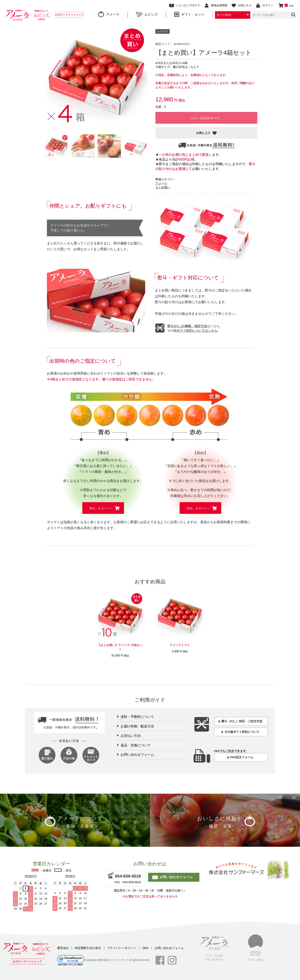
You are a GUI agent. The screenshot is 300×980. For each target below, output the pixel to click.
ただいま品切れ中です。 (206, 118)
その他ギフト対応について (241, 732)
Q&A (145, 948)
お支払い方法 (131, 736)
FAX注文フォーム (240, 758)
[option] (96, 76)
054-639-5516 (125, 876)
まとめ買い (163, 187)
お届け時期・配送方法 (137, 726)
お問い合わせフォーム (137, 755)
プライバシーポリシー (122, 948)
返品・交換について (136, 745)
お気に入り (204, 133)
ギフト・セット (189, 14)
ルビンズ (147, 14)
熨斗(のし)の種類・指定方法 (187, 326)
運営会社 (63, 948)
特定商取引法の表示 (88, 948)
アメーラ (109, 14)
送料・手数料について (137, 717)
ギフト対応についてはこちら (197, 331)
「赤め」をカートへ (197, 508)
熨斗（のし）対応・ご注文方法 (241, 722)
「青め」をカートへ (100, 508)
